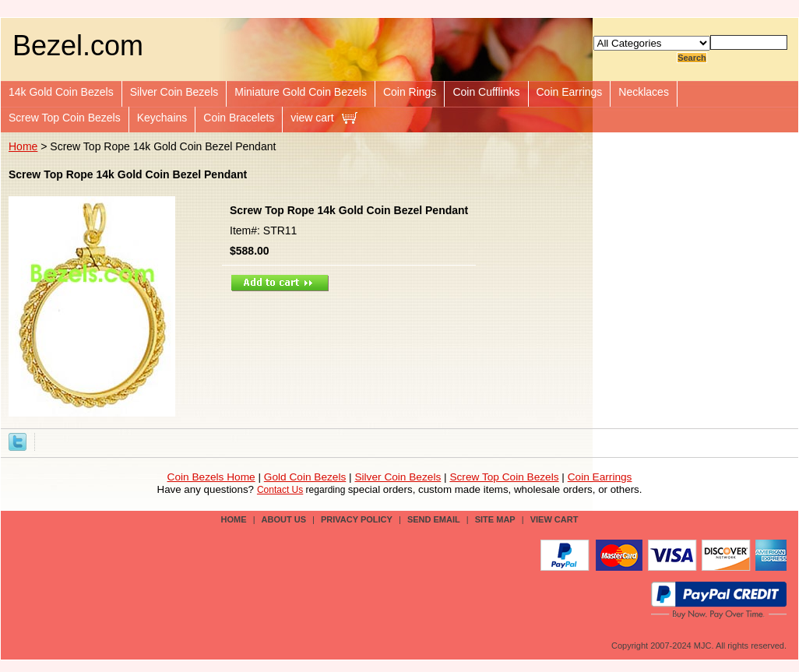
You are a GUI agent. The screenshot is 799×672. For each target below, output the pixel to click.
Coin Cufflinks (486, 92)
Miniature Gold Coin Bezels (301, 92)
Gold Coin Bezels (305, 477)
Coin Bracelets (239, 118)
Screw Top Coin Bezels (65, 118)
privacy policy (357, 519)
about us (284, 519)
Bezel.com (78, 46)
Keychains (162, 118)
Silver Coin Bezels (174, 92)
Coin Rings (410, 92)
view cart (312, 118)
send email (434, 519)
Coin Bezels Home (211, 477)
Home (23, 146)
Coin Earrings (570, 92)
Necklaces (644, 92)
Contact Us (280, 490)
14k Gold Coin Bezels (61, 92)
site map (495, 519)
